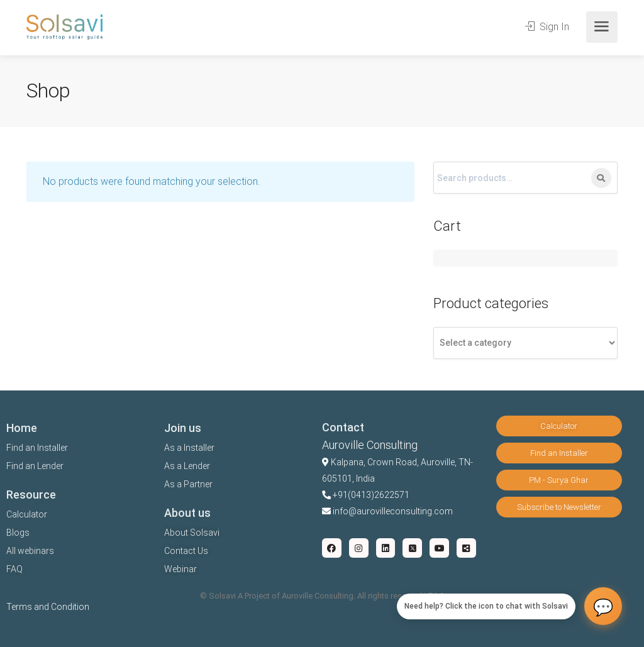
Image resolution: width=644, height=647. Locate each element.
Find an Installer (37, 448)
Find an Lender (35, 466)
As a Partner (188, 484)
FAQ (14, 569)
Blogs (18, 533)
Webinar (180, 569)
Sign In (547, 27)
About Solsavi (192, 533)
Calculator (27, 514)
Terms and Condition (48, 607)
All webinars (30, 551)
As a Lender (187, 466)
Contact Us (186, 551)
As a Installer (189, 448)
